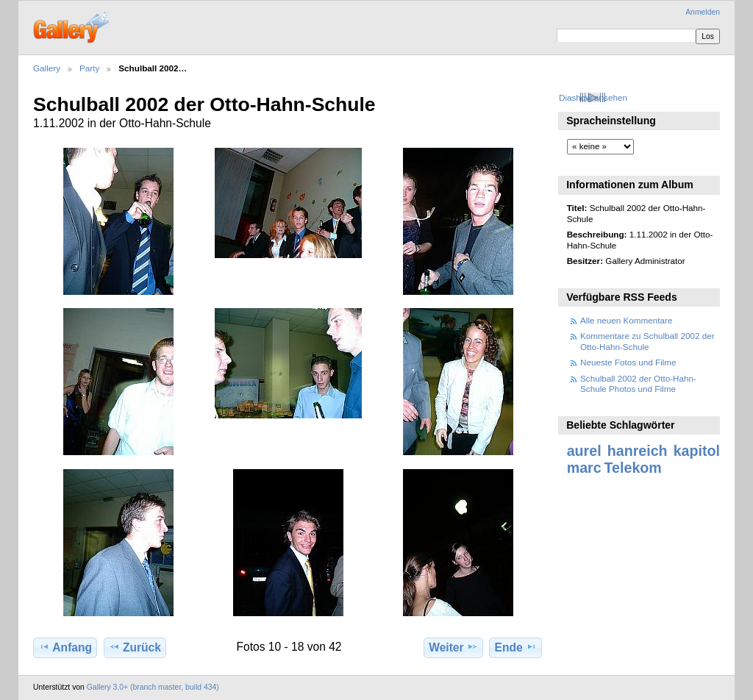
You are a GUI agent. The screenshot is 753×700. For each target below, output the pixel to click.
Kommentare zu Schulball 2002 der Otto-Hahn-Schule (647, 341)
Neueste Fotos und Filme (628, 362)
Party (89, 68)
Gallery (47, 68)
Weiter (453, 647)
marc (584, 468)
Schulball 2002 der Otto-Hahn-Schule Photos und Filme (638, 383)
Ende (516, 647)
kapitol (697, 451)
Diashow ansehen (593, 97)
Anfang (65, 647)
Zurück (135, 647)
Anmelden (703, 12)
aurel (584, 451)
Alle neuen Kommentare (626, 320)
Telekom (633, 468)
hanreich (638, 451)
